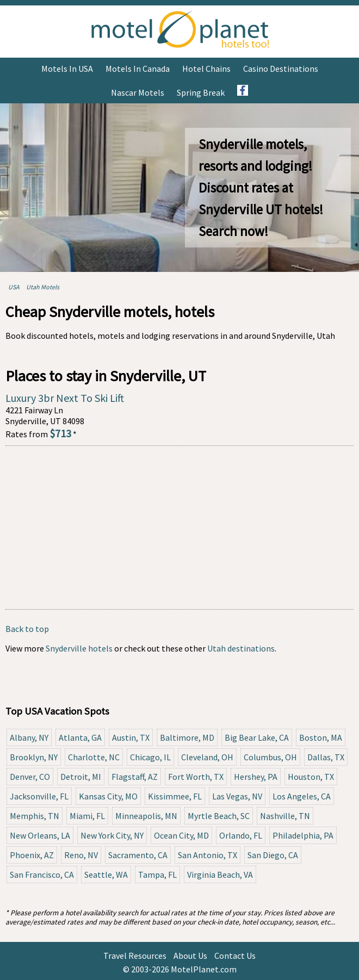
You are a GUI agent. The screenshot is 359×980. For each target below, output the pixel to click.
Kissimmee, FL (175, 796)
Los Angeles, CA (302, 796)
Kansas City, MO (108, 796)
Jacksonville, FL (39, 796)
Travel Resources (135, 956)
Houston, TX (311, 777)
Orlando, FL (241, 835)
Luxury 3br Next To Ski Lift (65, 398)
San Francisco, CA (42, 874)
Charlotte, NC (94, 757)
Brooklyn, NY (34, 757)
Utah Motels (43, 287)
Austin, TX (131, 737)
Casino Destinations (281, 69)
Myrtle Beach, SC (219, 816)
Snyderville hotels (79, 648)
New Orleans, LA (40, 835)
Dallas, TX (326, 757)
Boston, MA (321, 737)
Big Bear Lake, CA (257, 737)
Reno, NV (81, 855)
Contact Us (235, 956)
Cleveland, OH (207, 757)
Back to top (27, 629)
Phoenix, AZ (32, 855)
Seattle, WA (106, 874)
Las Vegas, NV (237, 796)
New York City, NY (112, 835)
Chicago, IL (150, 757)
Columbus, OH (270, 757)
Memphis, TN (35, 816)
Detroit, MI (81, 777)
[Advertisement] (179, 528)
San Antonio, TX (208, 855)
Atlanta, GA (80, 737)
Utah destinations (241, 648)
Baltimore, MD (187, 737)
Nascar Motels (138, 92)
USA (14, 287)
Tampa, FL (157, 874)
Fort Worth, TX (196, 777)
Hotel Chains (206, 69)
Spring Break (201, 92)
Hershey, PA (256, 777)
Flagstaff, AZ (135, 777)
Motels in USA (67, 69)
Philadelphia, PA (303, 835)
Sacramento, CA (138, 855)
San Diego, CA (273, 855)
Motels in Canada (138, 69)
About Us (190, 956)
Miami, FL (87, 816)
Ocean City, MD (181, 835)
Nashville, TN (285, 816)
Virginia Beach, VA (220, 874)
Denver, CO (30, 777)
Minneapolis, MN (146, 816)
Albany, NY (29, 737)
